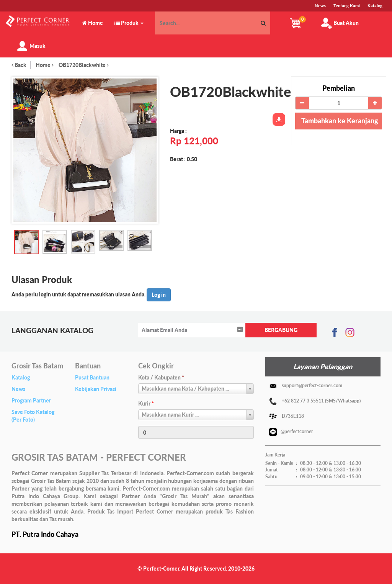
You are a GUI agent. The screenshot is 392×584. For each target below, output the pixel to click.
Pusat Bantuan (92, 377)
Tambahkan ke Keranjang (340, 121)
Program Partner (31, 400)
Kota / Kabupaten (161, 377)
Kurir (146, 403)
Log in (159, 295)
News (18, 389)
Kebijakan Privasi (96, 389)
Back (19, 65)
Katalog (21, 377)
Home (45, 65)
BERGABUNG (281, 330)
